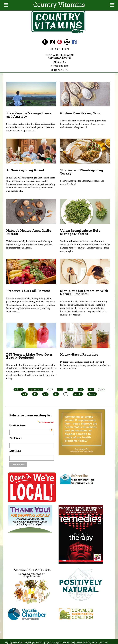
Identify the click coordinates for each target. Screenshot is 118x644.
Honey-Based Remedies (79, 354)
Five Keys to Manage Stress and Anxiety (29, 115)
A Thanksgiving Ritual (25, 170)
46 (45, 394)
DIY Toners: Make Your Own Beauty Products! (29, 356)
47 (56, 394)
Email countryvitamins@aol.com (67, 42)
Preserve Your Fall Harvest (28, 291)
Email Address (31, 425)
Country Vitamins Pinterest (60, 42)
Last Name (15, 451)
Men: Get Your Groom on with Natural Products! (84, 292)
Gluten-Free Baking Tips (80, 113)
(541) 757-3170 (60, 70)
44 (24, 394)
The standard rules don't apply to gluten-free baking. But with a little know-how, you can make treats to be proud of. (83, 124)
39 (60, 390)
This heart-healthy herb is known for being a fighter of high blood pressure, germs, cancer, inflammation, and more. (29, 245)
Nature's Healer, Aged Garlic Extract (29, 232)
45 (35, 394)
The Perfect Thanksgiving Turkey (82, 172)
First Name (16, 438)
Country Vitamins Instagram (52, 42)
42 (91, 390)
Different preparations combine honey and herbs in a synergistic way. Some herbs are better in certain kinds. (85, 365)
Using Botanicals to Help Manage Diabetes (80, 232)
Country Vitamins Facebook (74, 42)
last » (92, 394)
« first (19, 390)
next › (78, 394)
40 (70, 390)
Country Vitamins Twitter (45, 42)
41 (81, 390)
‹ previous (36, 390)
